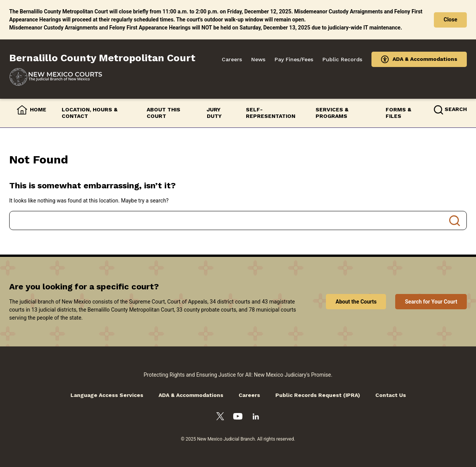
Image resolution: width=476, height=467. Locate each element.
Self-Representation (271, 113)
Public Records (342, 59)
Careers (232, 59)
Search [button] (456, 109)
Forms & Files (398, 113)
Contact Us (391, 395)
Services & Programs (332, 113)
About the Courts (356, 302)
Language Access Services (107, 395)
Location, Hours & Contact (90, 113)
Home (38, 109)
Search (455, 220)
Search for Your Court (431, 302)
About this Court (164, 113)
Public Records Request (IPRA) (318, 395)
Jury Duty (214, 113)
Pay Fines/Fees (294, 59)
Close (450, 20)
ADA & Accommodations (425, 59)
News (258, 59)
